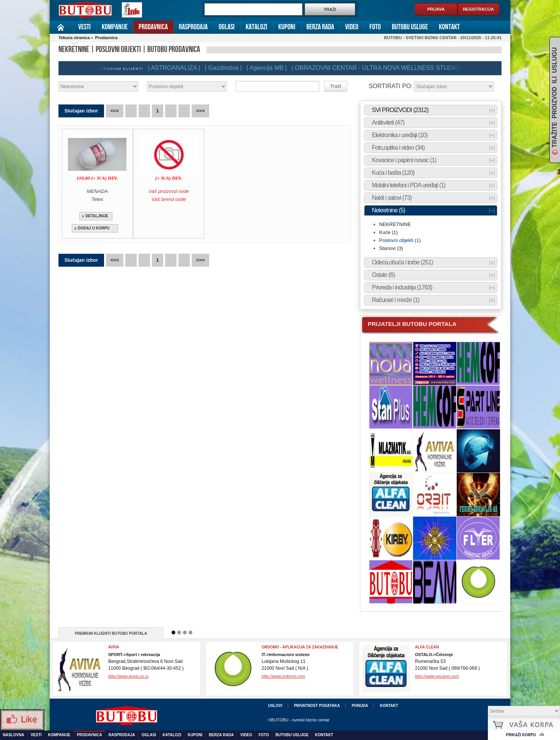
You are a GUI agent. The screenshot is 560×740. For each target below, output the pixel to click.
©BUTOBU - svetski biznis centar (299, 720)
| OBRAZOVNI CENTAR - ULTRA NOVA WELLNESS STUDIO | (379, 68)
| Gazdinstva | (226, 68)
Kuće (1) (389, 232)
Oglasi (227, 27)
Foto (375, 27)
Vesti (84, 27)
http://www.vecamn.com (437, 676)
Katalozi (256, 27)
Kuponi (287, 27)
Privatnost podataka (317, 706)
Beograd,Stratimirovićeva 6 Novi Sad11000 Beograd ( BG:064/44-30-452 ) (146, 662)
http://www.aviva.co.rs (128, 676)
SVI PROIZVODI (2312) (400, 110)
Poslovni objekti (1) (400, 240)
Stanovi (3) (391, 248)
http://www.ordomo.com (283, 676)
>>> (201, 111)
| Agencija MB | (269, 68)
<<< (115, 111)
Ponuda (360, 706)
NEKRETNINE (395, 224)
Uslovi (275, 706)
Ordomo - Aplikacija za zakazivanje (300, 647)
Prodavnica (153, 27)
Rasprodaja (193, 27)
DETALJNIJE (97, 216)
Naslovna (61, 27)
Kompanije (115, 27)
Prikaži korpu (521, 735)
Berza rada (320, 27)
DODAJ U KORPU (94, 228)
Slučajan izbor (81, 111)
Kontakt (449, 27)
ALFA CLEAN (427, 647)
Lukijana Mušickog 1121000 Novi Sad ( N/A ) (286, 662)
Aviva (114, 647)
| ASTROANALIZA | (177, 68)
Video (352, 27)
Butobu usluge (410, 27)
